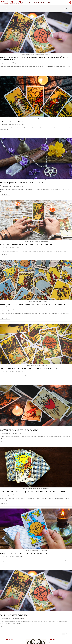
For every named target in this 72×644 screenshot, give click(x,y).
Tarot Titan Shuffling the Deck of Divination (23, 550)
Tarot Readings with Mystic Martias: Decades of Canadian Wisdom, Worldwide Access (14, 642)
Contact (50, 639)
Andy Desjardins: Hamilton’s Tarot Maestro (22, 183)
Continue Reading (6, 71)
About (49, 641)
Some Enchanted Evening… (14, 612)
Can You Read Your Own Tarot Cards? (19, 430)
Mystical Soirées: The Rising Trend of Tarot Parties (26, 245)
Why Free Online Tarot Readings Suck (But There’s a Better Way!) (33, 492)
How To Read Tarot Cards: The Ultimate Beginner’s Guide (29, 368)
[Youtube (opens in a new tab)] (70, 2)
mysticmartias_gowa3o (6, 63)
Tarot (67, 8)
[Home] (65, 8)
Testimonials (51, 643)
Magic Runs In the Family (12, 121)
